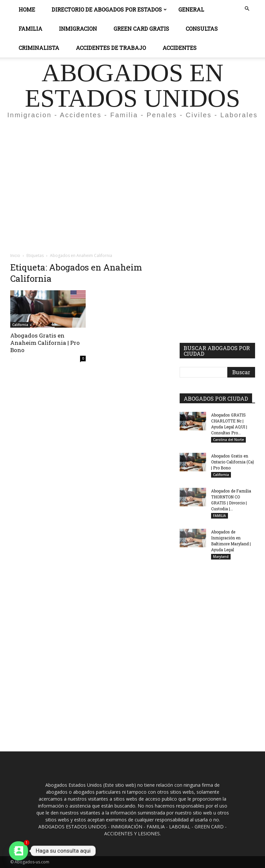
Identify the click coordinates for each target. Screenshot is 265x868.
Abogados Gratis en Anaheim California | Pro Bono (45, 343)
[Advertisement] (132, 173)
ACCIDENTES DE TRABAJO (111, 48)
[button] (247, 9)
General (191, 9)
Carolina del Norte (228, 440)
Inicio (15, 255)
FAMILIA (220, 516)
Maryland (221, 557)
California (20, 325)
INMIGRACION (78, 29)
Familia (30, 29)
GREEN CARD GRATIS (141, 29)
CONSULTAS (202, 29)
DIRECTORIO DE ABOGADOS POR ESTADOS (109, 9)
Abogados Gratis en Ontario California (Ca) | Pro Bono (233, 462)
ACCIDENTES (179, 48)
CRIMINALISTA (39, 48)
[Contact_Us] (19, 851)
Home (27, 9)
